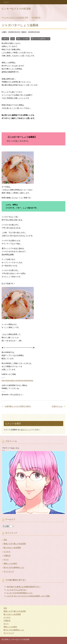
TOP (16, 18)
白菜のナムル (57, 406)
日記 (13, 39)
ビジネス (7, 552)
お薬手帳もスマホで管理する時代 (18, 406)
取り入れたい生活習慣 (12, 548)
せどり (6, 560)
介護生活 (5, 39)
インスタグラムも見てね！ (17, 590)
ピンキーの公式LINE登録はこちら (20, 593)
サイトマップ (9, 571)
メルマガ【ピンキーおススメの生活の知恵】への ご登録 (28, 596)
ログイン (26, 430)
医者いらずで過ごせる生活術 (15, 544)
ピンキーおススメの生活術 (16, 9)
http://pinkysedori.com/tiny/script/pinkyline (17, 381)
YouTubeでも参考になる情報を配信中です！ (24, 587)
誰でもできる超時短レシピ (41, 39)
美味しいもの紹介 (23, 39)
